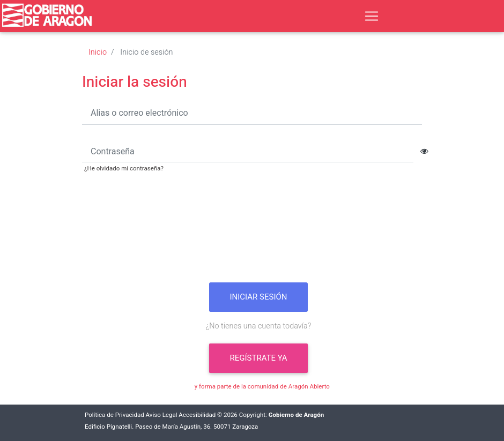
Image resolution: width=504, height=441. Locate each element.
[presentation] (258, 231)
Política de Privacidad (114, 415)
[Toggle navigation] (372, 16)
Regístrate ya (258, 358)
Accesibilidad (197, 415)
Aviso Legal (162, 415)
